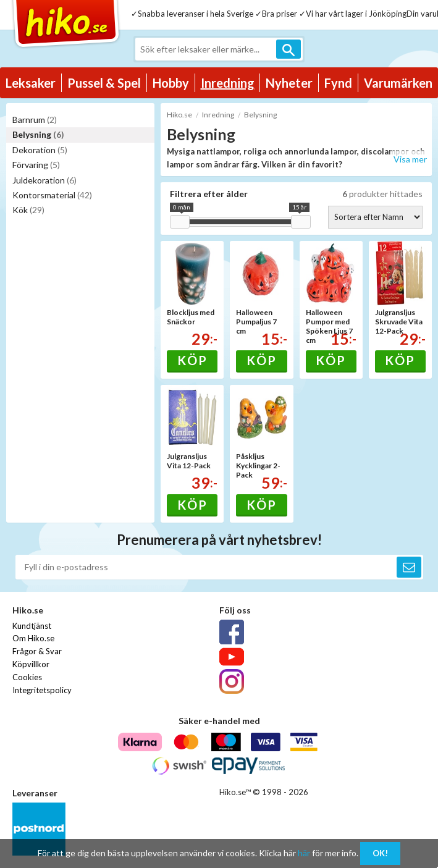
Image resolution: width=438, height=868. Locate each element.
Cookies (27, 677)
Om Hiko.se (33, 638)
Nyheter (289, 83)
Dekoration (40, 150)
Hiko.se (179, 115)
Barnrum (35, 120)
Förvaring (36, 165)
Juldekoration (44, 180)
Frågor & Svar (37, 651)
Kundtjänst (32, 626)
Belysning (38, 134)
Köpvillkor (31, 664)
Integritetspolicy (42, 690)
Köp (192, 360)
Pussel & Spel (104, 83)
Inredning (228, 83)
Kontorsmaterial (52, 195)
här (304, 853)
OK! (380, 853)
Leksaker (31, 83)
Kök (28, 210)
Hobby (171, 83)
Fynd (338, 83)
